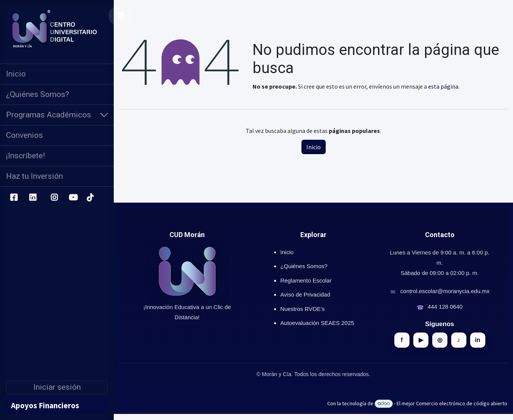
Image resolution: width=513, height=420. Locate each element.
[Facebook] (14, 198)
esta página (443, 86)
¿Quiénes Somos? (304, 266)
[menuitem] (57, 74)
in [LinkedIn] (477, 340)
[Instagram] (54, 198)
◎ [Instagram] (440, 340)
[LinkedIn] (33, 198)
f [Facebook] (402, 340)
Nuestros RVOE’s (302, 309)
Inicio (314, 147)
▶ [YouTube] (421, 340)
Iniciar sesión (57, 387)
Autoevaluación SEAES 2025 (317, 323)
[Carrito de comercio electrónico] (120, 16)
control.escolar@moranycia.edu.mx (445, 291)
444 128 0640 (445, 307)
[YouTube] (73, 198)
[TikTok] (90, 198)
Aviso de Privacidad (305, 294)
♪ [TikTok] (459, 340)
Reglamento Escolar (306, 280)
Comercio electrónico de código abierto (462, 403)
